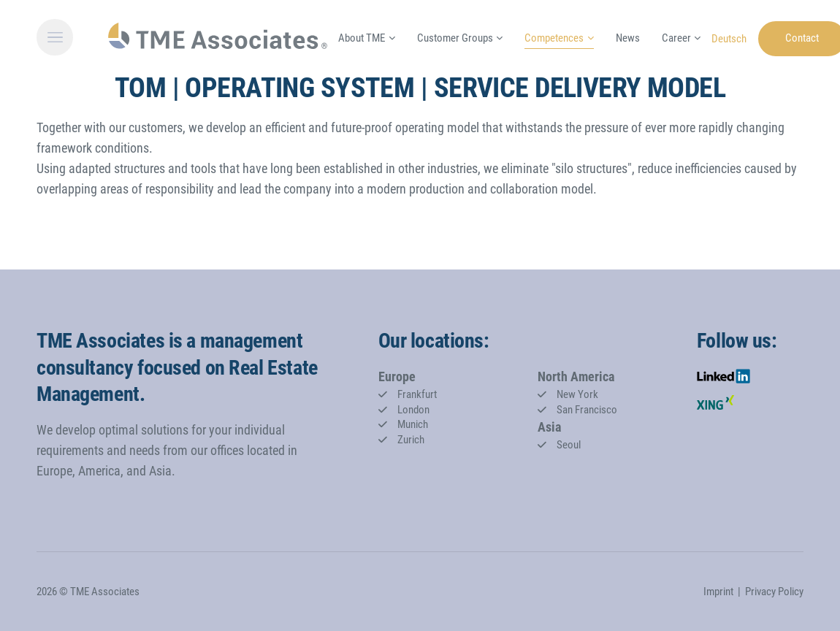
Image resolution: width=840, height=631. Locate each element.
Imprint (718, 592)
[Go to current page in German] (729, 38)
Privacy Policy (774, 592)
